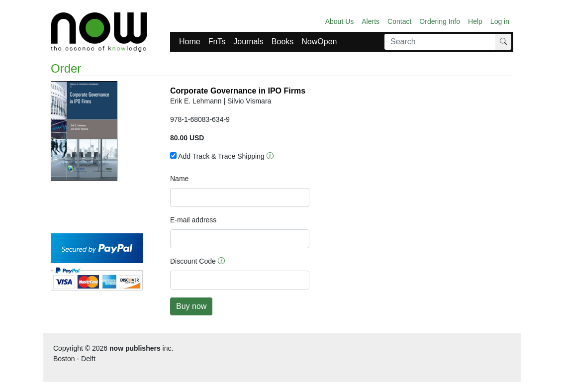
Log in (500, 21)
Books (282, 42)
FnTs (217, 42)
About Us (340, 21)
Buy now (191, 306)
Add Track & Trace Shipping (217, 156)
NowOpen (319, 42)
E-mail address (193, 220)
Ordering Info (440, 21)
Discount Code (193, 261)
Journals (248, 42)
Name (179, 179)
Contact (399, 21)
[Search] (440, 42)
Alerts (371, 21)
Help (475, 21)
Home (190, 42)
